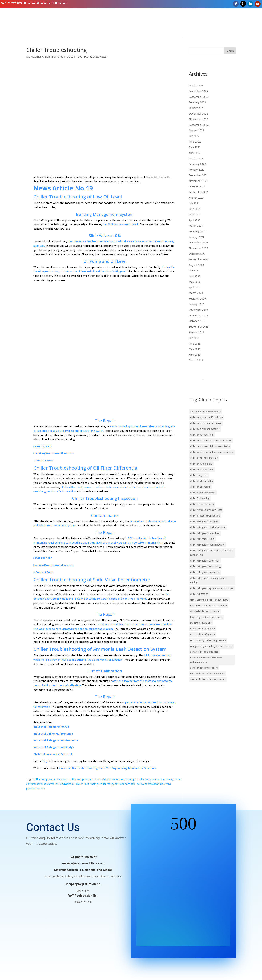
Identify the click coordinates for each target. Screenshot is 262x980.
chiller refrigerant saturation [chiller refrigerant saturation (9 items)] (205, 561)
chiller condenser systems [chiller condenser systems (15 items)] (204, 458)
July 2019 (194, 338)
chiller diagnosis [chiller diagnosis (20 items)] (199, 475)
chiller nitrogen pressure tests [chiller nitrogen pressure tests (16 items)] (206, 510)
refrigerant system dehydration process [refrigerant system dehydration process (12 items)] (211, 646)
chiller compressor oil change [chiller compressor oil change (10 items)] (206, 423)
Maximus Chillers (41, 57)
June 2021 (195, 209)
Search (230, 51)
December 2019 (198, 310)
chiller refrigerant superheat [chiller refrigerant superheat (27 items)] (205, 572)
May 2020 (195, 282)
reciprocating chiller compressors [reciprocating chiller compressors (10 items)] (208, 640)
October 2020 (197, 254)
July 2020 (194, 270)
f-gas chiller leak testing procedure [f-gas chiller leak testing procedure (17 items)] (209, 606)
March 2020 (196, 293)
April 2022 (195, 153)
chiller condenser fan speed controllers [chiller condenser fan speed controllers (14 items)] (211, 441)
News (103, 57)
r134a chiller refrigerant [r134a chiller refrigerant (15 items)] (203, 629)
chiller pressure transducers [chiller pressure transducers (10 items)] (205, 516)
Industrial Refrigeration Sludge (54, 747)
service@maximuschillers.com (47, 3)
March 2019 (196, 360)
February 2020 (197, 299)
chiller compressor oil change (51, 779)
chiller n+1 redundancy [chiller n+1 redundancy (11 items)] (202, 504)
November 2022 (198, 119)
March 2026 (196, 85)
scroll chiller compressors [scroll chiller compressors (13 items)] (204, 668)
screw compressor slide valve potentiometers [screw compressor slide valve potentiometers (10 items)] (206, 660)
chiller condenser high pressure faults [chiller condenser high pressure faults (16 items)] (210, 446)
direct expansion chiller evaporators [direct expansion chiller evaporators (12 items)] (209, 600)
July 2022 (194, 136)
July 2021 (194, 203)
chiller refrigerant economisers (117, 784)
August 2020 (196, 265)
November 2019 (198, 315)
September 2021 (199, 192)
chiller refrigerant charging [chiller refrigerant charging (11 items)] (204, 522)
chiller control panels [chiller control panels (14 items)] (201, 464)
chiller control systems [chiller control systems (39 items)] (202, 470)
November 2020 (198, 248)
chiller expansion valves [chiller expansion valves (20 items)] (203, 493)
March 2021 (196, 226)
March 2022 (196, 158)
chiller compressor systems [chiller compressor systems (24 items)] (205, 429)
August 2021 (196, 198)
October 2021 (197, 186)
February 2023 (197, 102)
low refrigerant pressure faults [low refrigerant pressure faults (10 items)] (206, 617)
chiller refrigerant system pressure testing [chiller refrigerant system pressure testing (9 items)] (209, 580)
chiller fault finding (87, 784)
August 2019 (196, 332)
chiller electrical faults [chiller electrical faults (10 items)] (202, 481)
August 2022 (196, 130)
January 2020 (196, 304)
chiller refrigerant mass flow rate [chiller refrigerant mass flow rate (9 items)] (207, 545)
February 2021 (197, 231)
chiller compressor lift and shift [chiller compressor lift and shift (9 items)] (207, 417)
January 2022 (196, 170)
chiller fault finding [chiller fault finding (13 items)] (200, 498)
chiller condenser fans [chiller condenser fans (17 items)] (202, 435)
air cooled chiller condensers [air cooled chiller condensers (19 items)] (206, 412)
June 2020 (195, 276)
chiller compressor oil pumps (119, 779)
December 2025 (198, 91)
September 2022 (199, 125)
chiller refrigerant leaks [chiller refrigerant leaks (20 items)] (202, 539)
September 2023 (199, 97)
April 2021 (195, 220)
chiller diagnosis (65, 784)
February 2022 (197, 164)
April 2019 (195, 355)
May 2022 (195, 147)
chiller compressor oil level (85, 779)
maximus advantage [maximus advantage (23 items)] (201, 623)
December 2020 (198, 242)
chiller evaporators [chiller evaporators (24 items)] (200, 487)
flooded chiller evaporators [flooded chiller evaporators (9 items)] (205, 611)
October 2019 (197, 321)
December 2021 (198, 175)
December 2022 (198, 114)
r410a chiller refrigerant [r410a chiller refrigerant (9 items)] (203, 634)
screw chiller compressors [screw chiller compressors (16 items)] (204, 652)
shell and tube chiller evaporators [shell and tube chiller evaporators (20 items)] (208, 679)
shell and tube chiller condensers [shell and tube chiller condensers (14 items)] (208, 674)
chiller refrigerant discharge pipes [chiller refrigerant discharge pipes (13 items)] (208, 527)
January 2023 (196, 108)
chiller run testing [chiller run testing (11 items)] (199, 594)
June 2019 (195, 344)
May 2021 (195, 214)
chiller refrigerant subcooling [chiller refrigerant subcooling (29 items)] (206, 566)
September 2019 (199, 327)
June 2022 (195, 142)
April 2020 (195, 287)
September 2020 (199, 259)
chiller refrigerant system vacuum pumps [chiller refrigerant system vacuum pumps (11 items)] (212, 588)
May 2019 (195, 349)
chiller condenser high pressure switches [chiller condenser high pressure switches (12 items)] (212, 452)
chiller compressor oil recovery (155, 779)
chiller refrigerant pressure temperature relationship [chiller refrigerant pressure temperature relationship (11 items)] (211, 553)
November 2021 (198, 181)
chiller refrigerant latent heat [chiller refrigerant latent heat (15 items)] (205, 533)
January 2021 (196, 237)
